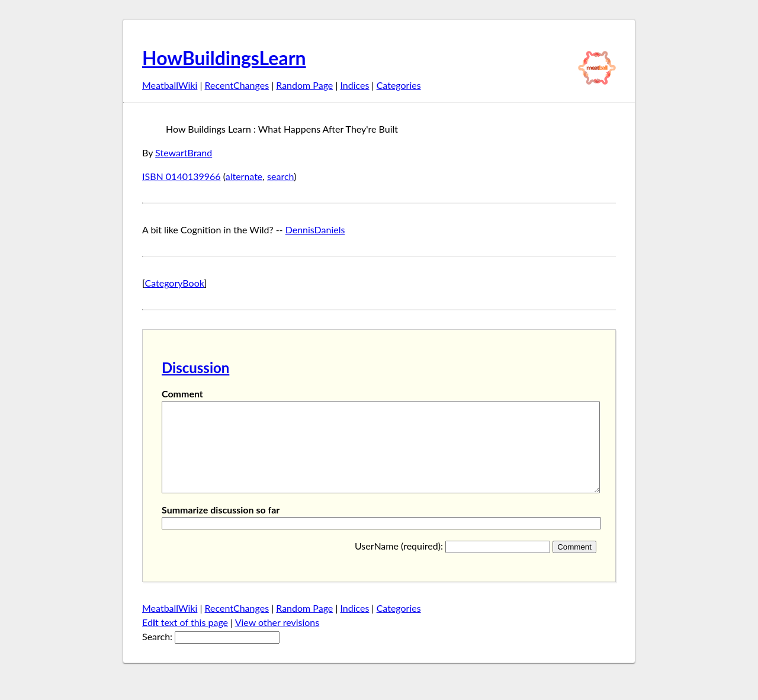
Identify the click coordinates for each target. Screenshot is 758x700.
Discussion (195, 367)
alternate (244, 176)
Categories (399, 85)
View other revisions (277, 640)
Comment (182, 394)
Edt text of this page (185, 640)
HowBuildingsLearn (224, 58)
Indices (354, 85)
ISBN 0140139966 (182, 176)
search (280, 176)
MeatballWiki (170, 85)
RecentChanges (237, 85)
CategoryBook (175, 283)
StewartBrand (184, 152)
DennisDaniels (315, 229)
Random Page (304, 85)
